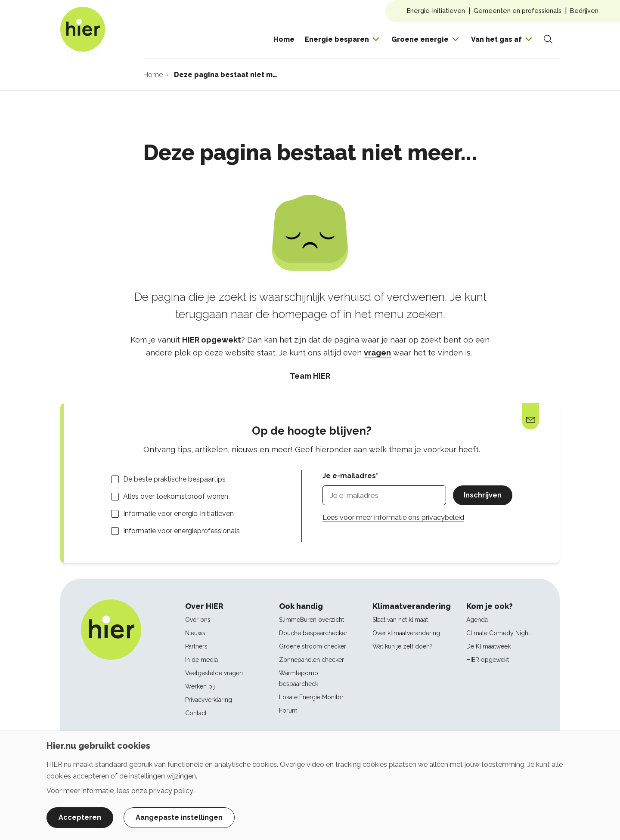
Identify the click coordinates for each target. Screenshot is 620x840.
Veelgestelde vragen (214, 673)
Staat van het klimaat (400, 620)
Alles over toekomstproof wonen (176, 496)
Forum (288, 710)
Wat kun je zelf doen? (403, 646)
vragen (377, 353)
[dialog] (310, 785)
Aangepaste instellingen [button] (179, 817)
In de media (201, 660)
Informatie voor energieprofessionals (181, 531)
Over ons (198, 620)
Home (284, 39)
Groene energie (420, 39)
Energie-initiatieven (436, 11)
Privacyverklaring (209, 700)
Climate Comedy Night (498, 633)
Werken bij (200, 686)
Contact (196, 713)
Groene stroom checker (313, 646)
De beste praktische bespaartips (174, 479)
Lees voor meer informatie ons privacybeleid (393, 517)
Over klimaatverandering (406, 633)
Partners (196, 646)
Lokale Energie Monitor (311, 697)
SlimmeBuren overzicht (312, 620)
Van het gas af (496, 39)
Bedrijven (584, 11)
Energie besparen (337, 39)
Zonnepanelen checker (312, 660)
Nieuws (195, 633)
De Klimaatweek (488, 646)
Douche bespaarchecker (313, 633)
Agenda (477, 620)
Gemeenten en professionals (518, 11)
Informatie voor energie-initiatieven (178, 514)
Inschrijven (483, 495)
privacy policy (171, 791)
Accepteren (80, 817)
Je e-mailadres (349, 476)
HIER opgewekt (488, 660)
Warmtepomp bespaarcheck (299, 678)
